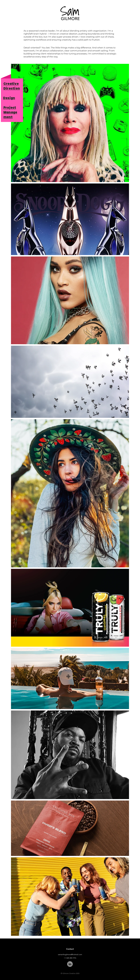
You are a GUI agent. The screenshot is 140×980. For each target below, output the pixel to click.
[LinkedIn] (70, 964)
